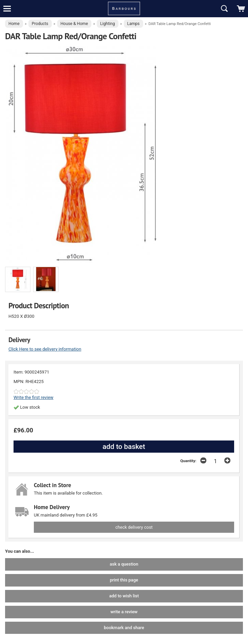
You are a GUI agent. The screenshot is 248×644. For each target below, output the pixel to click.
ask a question (124, 564)
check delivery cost (134, 527)
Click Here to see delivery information (45, 349)
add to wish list (124, 596)
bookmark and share (124, 628)
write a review (124, 612)
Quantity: (188, 461)
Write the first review (33, 397)
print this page (124, 580)
